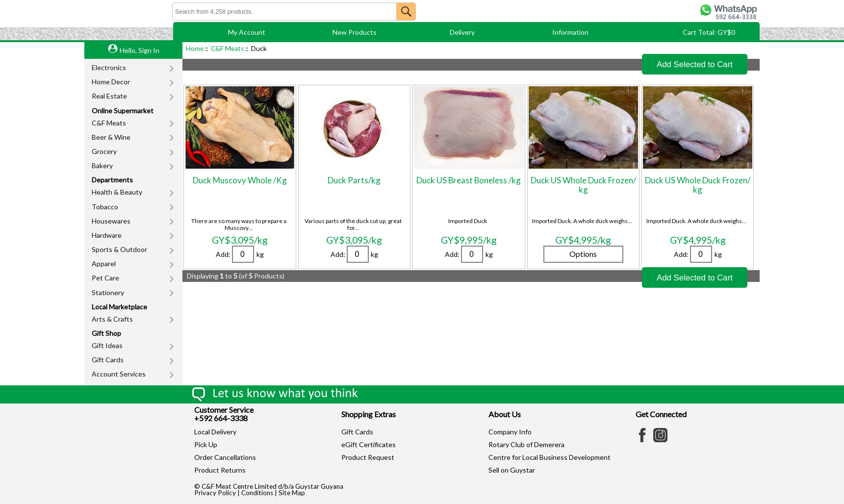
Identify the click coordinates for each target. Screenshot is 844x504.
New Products (355, 32)
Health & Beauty (117, 192)
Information (570, 32)
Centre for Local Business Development (550, 457)
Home (195, 49)
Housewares (111, 221)
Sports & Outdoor (119, 249)
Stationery (108, 292)
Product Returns (220, 470)
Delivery (462, 32)
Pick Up (206, 444)
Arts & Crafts (112, 319)
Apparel (104, 264)
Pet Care (105, 278)
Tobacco (105, 207)
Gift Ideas (107, 345)
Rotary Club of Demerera (526, 444)
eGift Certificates (369, 444)
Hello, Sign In (140, 50)
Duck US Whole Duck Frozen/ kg (583, 185)
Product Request (368, 457)
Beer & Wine (111, 137)
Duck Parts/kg (354, 180)
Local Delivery (215, 432)
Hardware (107, 235)
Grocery (104, 151)
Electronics (109, 67)
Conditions (257, 493)
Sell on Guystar (512, 470)
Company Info (510, 432)
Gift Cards (108, 360)
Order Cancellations (225, 457)
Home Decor (111, 82)
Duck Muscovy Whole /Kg (240, 180)
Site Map (292, 493)
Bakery (102, 165)
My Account (247, 32)
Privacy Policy (215, 493)
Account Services (119, 374)
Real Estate (109, 96)
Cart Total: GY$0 (709, 32)
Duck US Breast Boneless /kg (469, 180)
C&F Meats (109, 123)
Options (583, 254)
